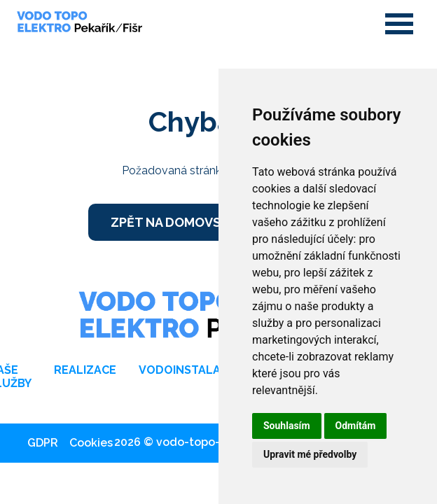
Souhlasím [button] (287, 426)
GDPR (43, 443)
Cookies (91, 443)
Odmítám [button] (356, 426)
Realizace (85, 370)
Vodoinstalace (187, 370)
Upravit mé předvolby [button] (310, 454)
